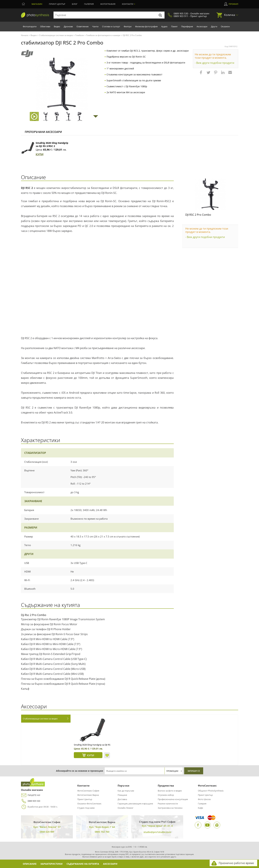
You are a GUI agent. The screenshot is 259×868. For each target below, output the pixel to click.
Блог (75, 4)
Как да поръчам (126, 791)
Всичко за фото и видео (170, 791)
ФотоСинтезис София (88, 791)
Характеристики (52, 864)
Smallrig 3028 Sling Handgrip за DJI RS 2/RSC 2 (52, 144)
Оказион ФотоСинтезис (89, 804)
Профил (233, 4)
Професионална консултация (173, 799)
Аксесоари (202, 26)
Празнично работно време (236, 863)
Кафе (200, 808)
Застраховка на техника (170, 808)
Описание (30, 864)
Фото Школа (204, 799)
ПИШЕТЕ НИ (31, 795)
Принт (57, 4)
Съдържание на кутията (84, 864)
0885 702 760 (102, 832)
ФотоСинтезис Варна (88, 795)
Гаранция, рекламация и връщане (135, 804)
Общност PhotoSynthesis (211, 791)
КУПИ (40, 154)
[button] (201, 74)
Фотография (108, 4)
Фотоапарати (30, 26)
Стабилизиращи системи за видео (40, 719)
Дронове (68, 26)
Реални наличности (168, 804)
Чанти (95, 26)
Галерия (89, 4)
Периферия (187, 26)
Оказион (225, 26)
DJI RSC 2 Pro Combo (198, 215)
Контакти (128, 4)
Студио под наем (86, 808)
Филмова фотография (146, 26)
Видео (57, 26)
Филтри (128, 26)
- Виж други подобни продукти (214, 63)
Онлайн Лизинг (126, 808)
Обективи (45, 26)
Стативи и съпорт (111, 26)
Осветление (83, 26)
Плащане (122, 795)
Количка (230, 15)
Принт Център (85, 799)
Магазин (37, 4)
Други (214, 26)
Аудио (164, 26)
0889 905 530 (31, 801)
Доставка (122, 799)
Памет (174, 26)
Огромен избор (166, 795)
